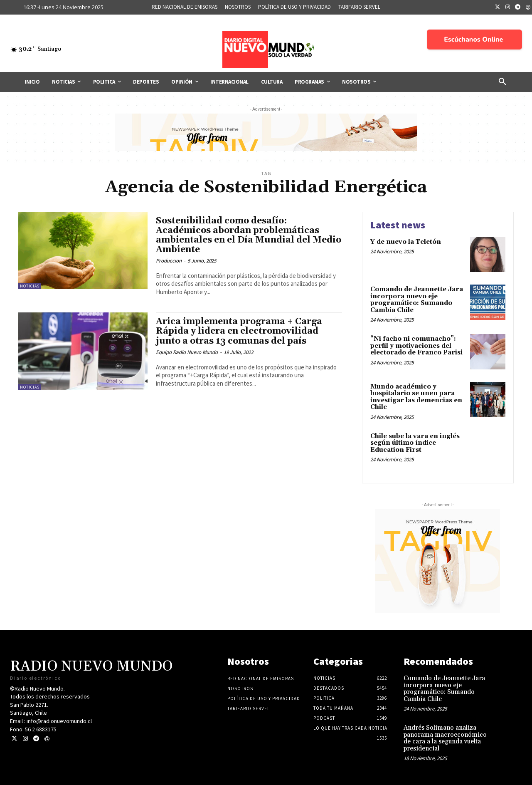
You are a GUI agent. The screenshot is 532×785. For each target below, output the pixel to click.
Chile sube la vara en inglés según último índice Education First (415, 443)
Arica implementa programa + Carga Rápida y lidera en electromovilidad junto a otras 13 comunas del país (239, 331)
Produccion (169, 261)
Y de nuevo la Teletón (406, 242)
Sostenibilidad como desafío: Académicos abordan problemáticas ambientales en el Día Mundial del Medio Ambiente (249, 235)
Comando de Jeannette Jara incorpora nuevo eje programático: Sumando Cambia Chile (417, 300)
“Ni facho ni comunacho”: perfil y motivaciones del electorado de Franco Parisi (416, 346)
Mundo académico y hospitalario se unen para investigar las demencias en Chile (416, 397)
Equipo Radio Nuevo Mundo (187, 352)
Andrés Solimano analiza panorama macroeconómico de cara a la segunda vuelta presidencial (445, 738)
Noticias (30, 286)
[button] (502, 82)
